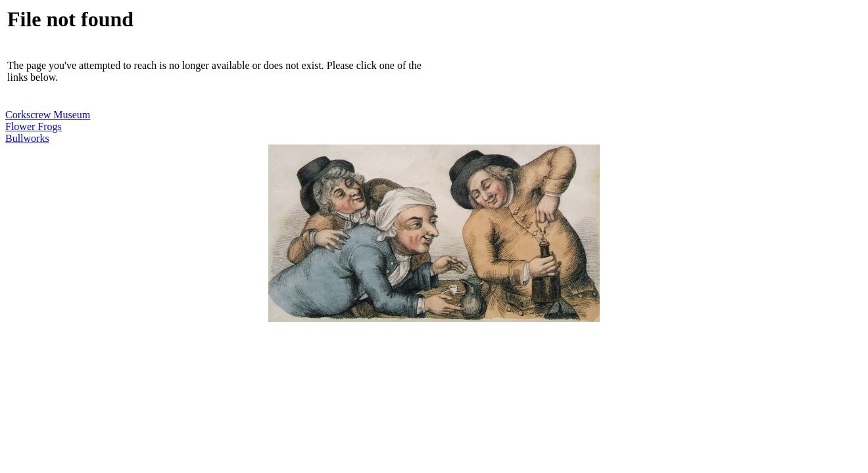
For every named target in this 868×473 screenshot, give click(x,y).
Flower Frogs (34, 126)
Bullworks (27, 138)
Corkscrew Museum (48, 115)
